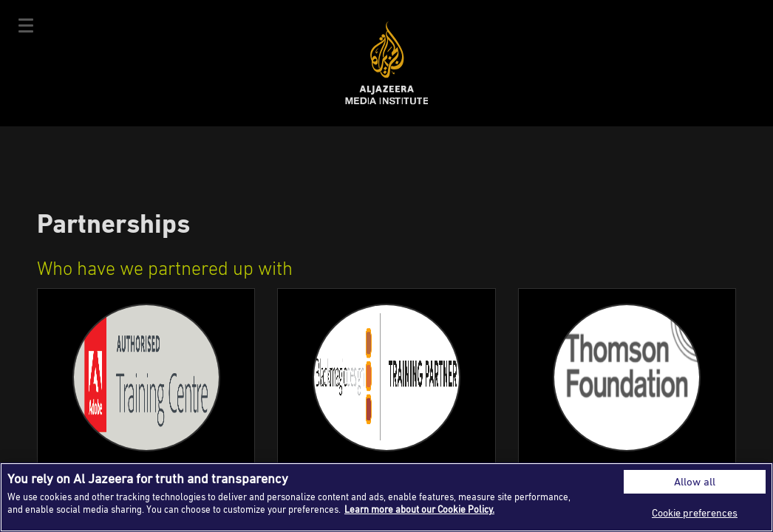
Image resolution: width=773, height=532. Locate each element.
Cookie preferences (695, 512)
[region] (386, 497)
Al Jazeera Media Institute (387, 63)
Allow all (695, 481)
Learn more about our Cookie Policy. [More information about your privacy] (419, 509)
